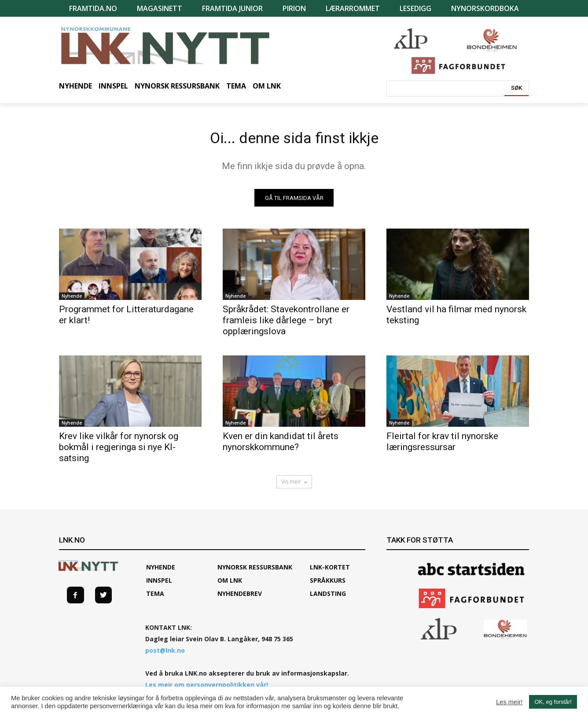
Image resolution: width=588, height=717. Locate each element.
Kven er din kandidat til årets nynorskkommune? (281, 445)
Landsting (328, 597)
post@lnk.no (165, 654)
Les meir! (509, 702)
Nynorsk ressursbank (255, 571)
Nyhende (72, 300)
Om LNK (230, 584)
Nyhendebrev (240, 597)
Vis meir (294, 486)
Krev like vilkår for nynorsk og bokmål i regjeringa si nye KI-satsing (119, 451)
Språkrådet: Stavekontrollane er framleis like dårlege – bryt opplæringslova (286, 324)
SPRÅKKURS (328, 584)
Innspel (159, 584)
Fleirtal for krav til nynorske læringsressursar (442, 445)
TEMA (155, 597)
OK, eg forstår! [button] (553, 702)
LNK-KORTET (330, 571)
